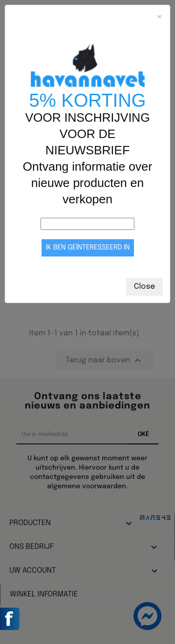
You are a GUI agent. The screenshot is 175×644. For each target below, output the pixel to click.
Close (144, 287)
